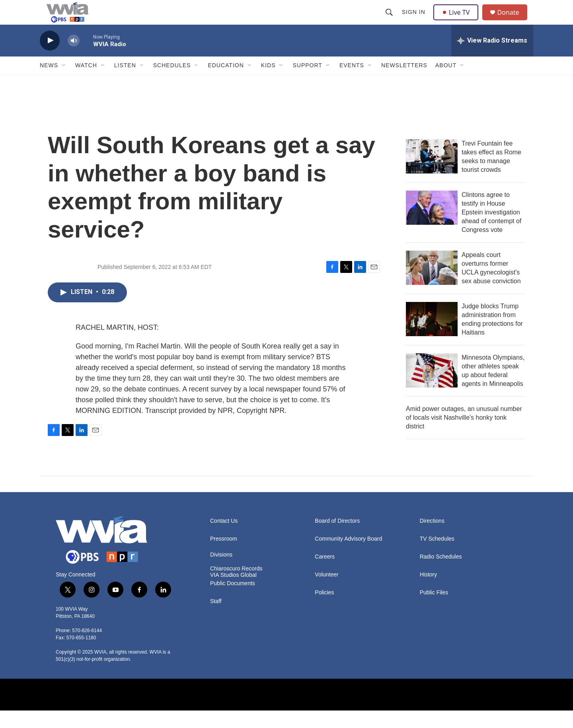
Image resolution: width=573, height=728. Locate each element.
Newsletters (404, 83)
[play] (50, 58)
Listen (125, 83)
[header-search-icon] (390, 21)
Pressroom (224, 556)
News (49, 83)
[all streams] (492, 58)
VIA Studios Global (233, 593)
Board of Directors (337, 538)
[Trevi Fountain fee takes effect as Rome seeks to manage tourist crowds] (432, 173)
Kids (268, 83)
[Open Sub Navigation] (64, 83)
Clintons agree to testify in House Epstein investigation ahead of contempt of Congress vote (491, 229)
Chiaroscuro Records (236, 586)
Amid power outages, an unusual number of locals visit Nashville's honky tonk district (464, 435)
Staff (216, 619)
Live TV (458, 21)
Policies (324, 610)
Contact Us (224, 538)
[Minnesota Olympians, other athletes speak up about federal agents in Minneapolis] (432, 387)
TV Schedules (437, 556)
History (429, 592)
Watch (86, 83)
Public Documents (233, 601)
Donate (513, 21)
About (446, 83)
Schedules (172, 83)
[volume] (74, 58)
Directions (432, 538)
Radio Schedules (441, 574)
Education (226, 83)
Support (307, 83)
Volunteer (326, 592)
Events (352, 83)
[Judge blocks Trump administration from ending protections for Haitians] (432, 336)
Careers (325, 574)
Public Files (434, 610)
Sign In (414, 21)
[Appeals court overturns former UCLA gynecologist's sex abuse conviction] (432, 285)
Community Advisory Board (348, 556)
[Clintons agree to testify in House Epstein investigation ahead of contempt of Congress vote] (432, 225)
